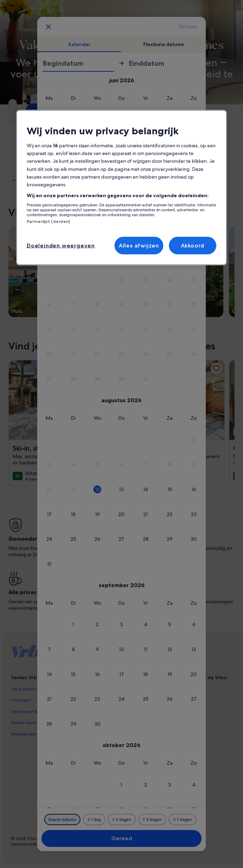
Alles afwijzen (139, 245)
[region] (121, 188)
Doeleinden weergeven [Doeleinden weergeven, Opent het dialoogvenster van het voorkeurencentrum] (61, 245)
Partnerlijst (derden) (48, 221)
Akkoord (193, 245)
